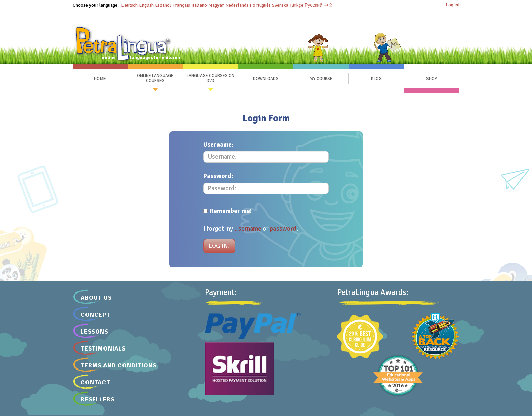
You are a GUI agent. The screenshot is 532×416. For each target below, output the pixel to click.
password (283, 229)
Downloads (266, 79)
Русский (313, 5)
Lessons (94, 332)
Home (100, 79)
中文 (328, 5)
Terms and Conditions (119, 365)
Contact (95, 382)
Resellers (98, 399)
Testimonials (103, 348)
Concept (95, 315)
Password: (218, 176)
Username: (218, 145)
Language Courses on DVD (211, 78)
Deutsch (129, 5)
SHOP (432, 79)
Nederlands (237, 5)
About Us (96, 298)
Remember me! (227, 211)
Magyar (216, 5)
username (248, 229)
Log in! (452, 5)
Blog (376, 79)
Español (163, 5)
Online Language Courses (155, 78)
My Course (321, 79)
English (146, 5)
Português (260, 5)
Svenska (280, 5)
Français (181, 5)
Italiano (199, 5)
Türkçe (297, 5)
